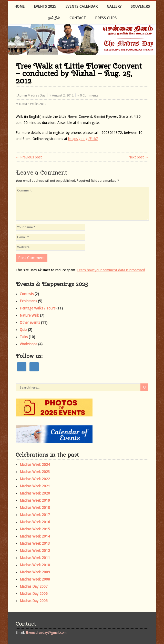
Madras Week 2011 (35, 558)
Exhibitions (28, 301)
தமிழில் (54, 18)
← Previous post (29, 157)
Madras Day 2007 (34, 586)
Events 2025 (45, 6)
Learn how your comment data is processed (111, 270)
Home (19, 6)
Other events (30, 323)
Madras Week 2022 (35, 479)
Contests (27, 294)
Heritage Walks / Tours (38, 308)
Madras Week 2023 (35, 472)
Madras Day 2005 (34, 601)
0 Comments (89, 95)
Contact (78, 18)
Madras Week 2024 (35, 465)
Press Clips (106, 18)
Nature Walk (29, 315)
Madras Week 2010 (35, 565)
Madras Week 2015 (35, 529)
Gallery (114, 6)
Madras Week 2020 (35, 493)
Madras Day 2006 (34, 594)
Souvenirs (140, 6)
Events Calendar (81, 6)
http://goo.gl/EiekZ (83, 139)
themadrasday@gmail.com (46, 632)
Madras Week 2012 (35, 551)
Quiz (23, 330)
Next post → (138, 157)
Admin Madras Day (31, 95)
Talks (24, 337)
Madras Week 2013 (35, 543)
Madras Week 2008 (35, 579)
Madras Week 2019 (35, 500)
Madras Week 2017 (35, 515)
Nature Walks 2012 (33, 104)
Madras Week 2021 (35, 486)
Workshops (28, 344)
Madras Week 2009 (35, 572)
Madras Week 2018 (35, 508)
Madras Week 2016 (35, 522)
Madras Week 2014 (35, 536)
